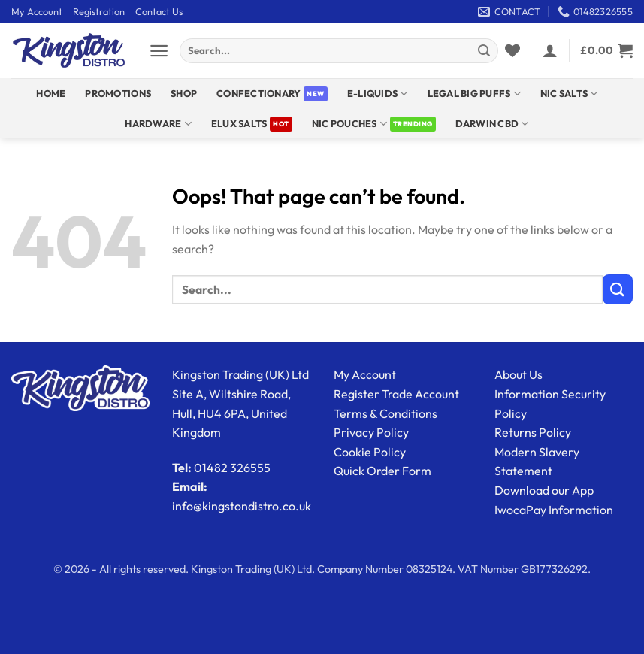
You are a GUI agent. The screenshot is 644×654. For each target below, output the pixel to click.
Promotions (118, 93)
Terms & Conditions (385, 413)
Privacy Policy (371, 432)
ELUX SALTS (239, 123)
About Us (519, 374)
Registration (99, 11)
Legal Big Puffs (474, 94)
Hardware (158, 124)
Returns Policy (533, 432)
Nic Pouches (349, 124)
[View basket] (606, 50)
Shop (184, 93)
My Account (37, 11)
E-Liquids (378, 94)
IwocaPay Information (554, 510)
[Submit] (484, 51)
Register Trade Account (396, 394)
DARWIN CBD (492, 124)
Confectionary (259, 93)
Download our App (544, 490)
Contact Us (159, 11)
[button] (159, 51)
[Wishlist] (512, 50)
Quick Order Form (382, 471)
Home (51, 93)
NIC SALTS (569, 94)
